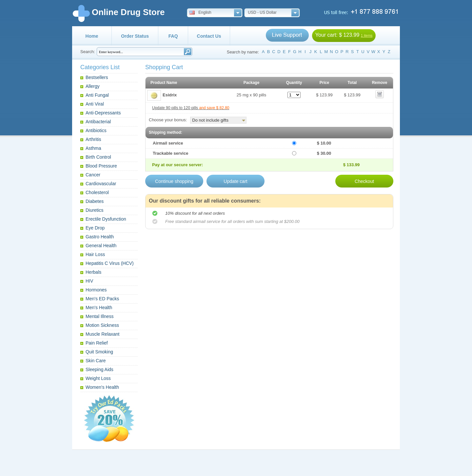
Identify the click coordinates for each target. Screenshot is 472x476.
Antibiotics (96, 130)
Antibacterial (98, 122)
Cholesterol (97, 192)
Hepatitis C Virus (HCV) (110, 263)
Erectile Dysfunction (106, 219)
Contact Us (209, 36)
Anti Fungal (97, 95)
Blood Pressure (101, 166)
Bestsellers (97, 77)
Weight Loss (98, 378)
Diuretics (94, 210)
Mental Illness (100, 316)
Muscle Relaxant (103, 334)
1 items (367, 35)
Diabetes (95, 201)
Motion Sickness (102, 325)
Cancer (93, 175)
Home (92, 36)
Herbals (93, 272)
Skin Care (96, 361)
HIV (89, 281)
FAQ (173, 36)
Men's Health (99, 307)
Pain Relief (97, 343)
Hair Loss (95, 254)
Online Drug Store (128, 12)
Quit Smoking (99, 352)
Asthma (93, 148)
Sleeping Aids (99, 369)
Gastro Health (100, 237)
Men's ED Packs (102, 299)
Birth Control (98, 157)
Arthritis (93, 139)
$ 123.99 (349, 35)
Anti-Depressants (103, 113)
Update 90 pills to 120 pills (191, 108)
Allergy (93, 86)
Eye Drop (95, 228)
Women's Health (102, 387)
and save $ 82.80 (214, 108)
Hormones (96, 290)
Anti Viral (95, 104)
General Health (101, 246)
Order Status (135, 36)
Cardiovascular (101, 184)
